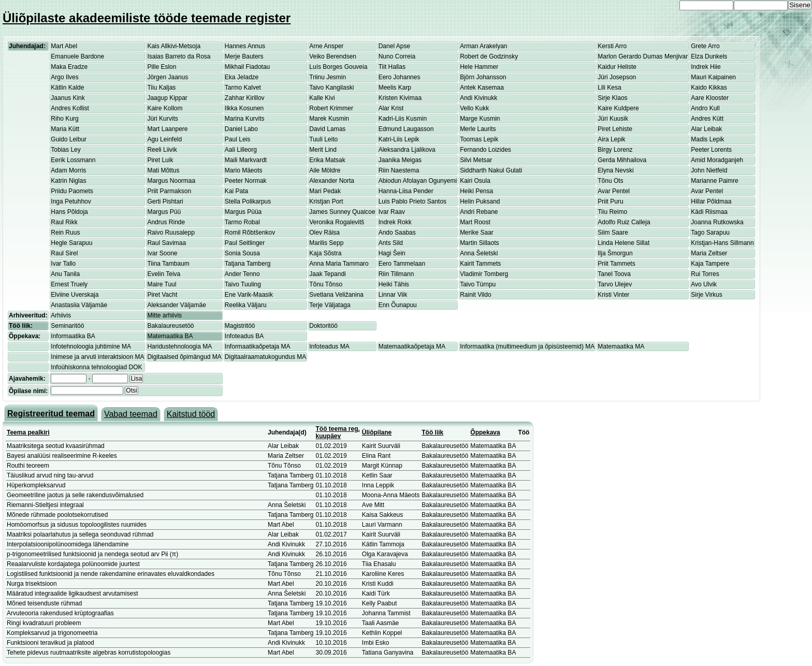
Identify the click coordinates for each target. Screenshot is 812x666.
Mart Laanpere (167, 129)
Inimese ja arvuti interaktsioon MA (97, 357)
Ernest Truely (69, 284)
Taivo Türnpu (478, 284)
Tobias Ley (66, 150)
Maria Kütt (65, 129)
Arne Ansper (326, 46)
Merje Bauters (244, 56)
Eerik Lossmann (73, 160)
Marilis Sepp (326, 243)
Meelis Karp (395, 88)
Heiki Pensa (476, 191)
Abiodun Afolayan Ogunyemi (418, 181)
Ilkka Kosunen (244, 108)
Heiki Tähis (394, 284)
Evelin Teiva (164, 274)
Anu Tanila (65, 274)
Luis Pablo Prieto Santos (412, 201)
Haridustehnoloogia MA (179, 346)
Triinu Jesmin (328, 77)
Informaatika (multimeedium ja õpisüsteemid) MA (527, 346)
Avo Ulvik (704, 284)
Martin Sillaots (479, 243)
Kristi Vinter (613, 295)
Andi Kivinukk (479, 98)
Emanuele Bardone (77, 56)
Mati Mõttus (163, 170)
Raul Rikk (64, 222)
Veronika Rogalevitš (337, 222)
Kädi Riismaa (709, 212)
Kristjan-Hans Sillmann (722, 243)
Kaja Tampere (710, 264)
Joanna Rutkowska (717, 222)
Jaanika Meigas (400, 160)
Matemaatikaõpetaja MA (412, 346)
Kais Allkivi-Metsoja (174, 46)
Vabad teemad (131, 414)
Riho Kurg (64, 119)
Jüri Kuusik (613, 119)
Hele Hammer (479, 67)
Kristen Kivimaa (400, 98)
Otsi (131, 390)
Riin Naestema (399, 170)
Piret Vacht (162, 295)
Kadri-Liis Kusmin (403, 119)
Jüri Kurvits (162, 119)
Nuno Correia (397, 56)
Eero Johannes (400, 77)
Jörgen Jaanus (168, 77)
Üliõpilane (377, 432)
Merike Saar (477, 233)
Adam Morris (68, 170)
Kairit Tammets (480, 264)
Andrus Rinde (166, 222)
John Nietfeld (709, 170)
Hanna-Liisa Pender (406, 191)
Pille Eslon (162, 67)
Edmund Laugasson (406, 129)
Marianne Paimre (714, 181)
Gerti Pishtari (165, 201)
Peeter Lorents (711, 150)
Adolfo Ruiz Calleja (624, 222)
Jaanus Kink (68, 98)
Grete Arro (705, 46)
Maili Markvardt (246, 160)
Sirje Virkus (706, 295)
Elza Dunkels (709, 56)
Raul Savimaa (166, 243)
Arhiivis (61, 315)
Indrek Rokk (395, 222)
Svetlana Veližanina (336, 295)
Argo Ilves (64, 77)
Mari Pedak (325, 191)
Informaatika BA (73, 336)
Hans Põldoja (69, 212)
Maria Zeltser (709, 253)
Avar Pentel (614, 191)
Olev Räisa (324, 233)
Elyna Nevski (615, 170)
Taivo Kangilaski (331, 88)
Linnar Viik (393, 295)
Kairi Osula (475, 181)
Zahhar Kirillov (245, 98)
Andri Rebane (479, 212)
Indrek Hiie (706, 67)
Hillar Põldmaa (711, 201)
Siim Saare (613, 233)
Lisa (136, 379)
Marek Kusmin (329, 119)
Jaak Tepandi (328, 274)
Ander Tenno (242, 274)
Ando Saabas (397, 233)
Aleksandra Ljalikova (407, 150)
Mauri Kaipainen (713, 77)
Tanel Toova (614, 274)
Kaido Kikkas (709, 88)
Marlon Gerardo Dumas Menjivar (643, 56)
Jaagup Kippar (167, 98)
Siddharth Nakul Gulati (491, 170)
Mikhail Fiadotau (247, 67)
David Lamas (327, 129)
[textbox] (87, 390)
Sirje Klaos (612, 98)
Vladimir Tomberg (484, 274)
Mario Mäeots (244, 170)
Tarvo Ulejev (615, 284)
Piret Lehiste (615, 129)
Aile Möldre (325, 170)
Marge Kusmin (480, 119)
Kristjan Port (326, 201)
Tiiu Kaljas (161, 88)
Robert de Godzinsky (489, 56)
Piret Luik (160, 160)
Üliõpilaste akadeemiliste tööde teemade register (147, 18)
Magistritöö (240, 326)
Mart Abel (64, 46)
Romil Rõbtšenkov (250, 233)
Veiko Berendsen (333, 56)
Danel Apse (394, 46)
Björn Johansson (483, 77)
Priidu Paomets (72, 191)
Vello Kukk (474, 108)
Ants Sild (391, 243)
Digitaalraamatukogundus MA (265, 357)
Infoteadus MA (329, 346)
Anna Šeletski (479, 253)
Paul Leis (237, 139)
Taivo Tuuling (243, 284)
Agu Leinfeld (164, 139)
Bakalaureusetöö (170, 326)
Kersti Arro (612, 46)
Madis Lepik (707, 139)
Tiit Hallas (392, 67)
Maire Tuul (162, 284)
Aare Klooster (710, 98)
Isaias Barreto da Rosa (179, 56)
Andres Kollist (70, 108)
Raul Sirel (64, 253)
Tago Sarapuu (710, 233)
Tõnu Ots (610, 181)
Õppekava (485, 432)
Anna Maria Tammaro (339, 264)
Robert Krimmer (331, 108)
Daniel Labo (241, 129)
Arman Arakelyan (483, 46)
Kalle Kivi (322, 98)
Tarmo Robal (242, 222)
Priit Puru (610, 201)
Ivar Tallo (63, 264)
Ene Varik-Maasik (249, 295)
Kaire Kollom (165, 108)
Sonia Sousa (242, 253)
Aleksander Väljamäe (176, 305)
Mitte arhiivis (164, 315)
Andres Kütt (707, 119)
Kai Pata (236, 191)
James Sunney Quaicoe (342, 212)
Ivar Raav (392, 212)
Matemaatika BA (170, 336)
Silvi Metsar (476, 160)
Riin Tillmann (396, 274)
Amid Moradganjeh (717, 160)
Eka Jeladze (242, 77)
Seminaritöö (67, 326)
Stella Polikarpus (248, 201)
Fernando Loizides (485, 150)
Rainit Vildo (475, 295)
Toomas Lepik (479, 139)
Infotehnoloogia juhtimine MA (91, 346)
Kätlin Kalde (67, 88)
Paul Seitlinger (245, 243)
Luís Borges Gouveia (338, 67)
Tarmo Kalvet (243, 88)
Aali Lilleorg (241, 150)
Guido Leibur (69, 139)
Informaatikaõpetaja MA (258, 346)
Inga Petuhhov (71, 201)
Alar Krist (391, 108)
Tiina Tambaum (168, 264)
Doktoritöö (323, 326)
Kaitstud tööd (191, 414)
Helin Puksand (480, 201)
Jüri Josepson (617, 77)
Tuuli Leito (323, 139)
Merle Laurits (478, 129)
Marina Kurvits (245, 119)
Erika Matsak (327, 160)
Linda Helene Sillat (624, 243)
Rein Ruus (65, 233)
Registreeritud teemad (51, 414)
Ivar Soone (162, 253)
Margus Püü (164, 212)
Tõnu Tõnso (326, 284)
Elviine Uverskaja (75, 295)
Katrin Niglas (68, 181)
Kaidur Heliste (617, 67)
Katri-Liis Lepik (399, 139)
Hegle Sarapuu (71, 243)
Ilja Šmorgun (615, 253)
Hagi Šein (392, 253)
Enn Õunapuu (398, 305)
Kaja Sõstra (325, 253)
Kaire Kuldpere (618, 108)
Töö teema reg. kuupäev (338, 432)
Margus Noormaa (171, 181)
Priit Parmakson (169, 191)
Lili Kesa (609, 88)
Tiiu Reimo (612, 212)
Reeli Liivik (162, 150)
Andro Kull (705, 108)
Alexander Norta (332, 181)
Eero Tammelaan (402, 264)
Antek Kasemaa (482, 88)
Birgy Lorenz (615, 150)
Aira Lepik (611, 139)
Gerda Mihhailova (622, 160)
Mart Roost (475, 222)
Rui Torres (705, 274)
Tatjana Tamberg (248, 264)
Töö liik (432, 432)
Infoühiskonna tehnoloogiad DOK (96, 367)
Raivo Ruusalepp (171, 233)
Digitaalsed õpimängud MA (184, 357)
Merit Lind (323, 150)
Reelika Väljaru (246, 305)
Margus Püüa (243, 212)
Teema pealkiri (28, 432)
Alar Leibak (706, 129)
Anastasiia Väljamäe (79, 305)
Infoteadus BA (244, 336)
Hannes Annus (245, 46)
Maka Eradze (69, 67)
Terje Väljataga (330, 305)
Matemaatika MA (621, 346)
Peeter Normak (246, 181)
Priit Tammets (616, 264)
